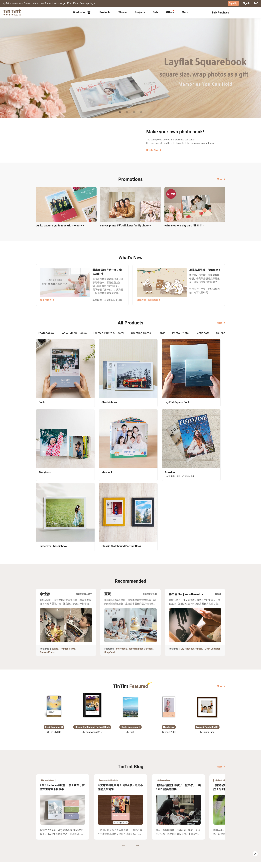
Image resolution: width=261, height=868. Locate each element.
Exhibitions (42, 838)
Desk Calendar (212, 550)
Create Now (154, 150)
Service (100, 838)
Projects (140, 12)
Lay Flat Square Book (192, 550)
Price (64, 838)
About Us (131, 833)
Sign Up (233, 3)
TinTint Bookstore (159, 833)
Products (105, 12)
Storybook (121, 550)
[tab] (105, 12)
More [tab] (185, 12)
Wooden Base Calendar (141, 550)
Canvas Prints (47, 553)
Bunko (55, 550)
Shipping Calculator (72, 833)
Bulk (156, 12)
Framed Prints (68, 550)
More (221, 179)
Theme (123, 12)
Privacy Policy (104, 842)
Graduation (82, 12)
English (219, 863)
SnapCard (109, 553)
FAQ (256, 3)
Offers (170, 12)
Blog (128, 838)
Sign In (246, 3)
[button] (54, 608)
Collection (41, 833)
